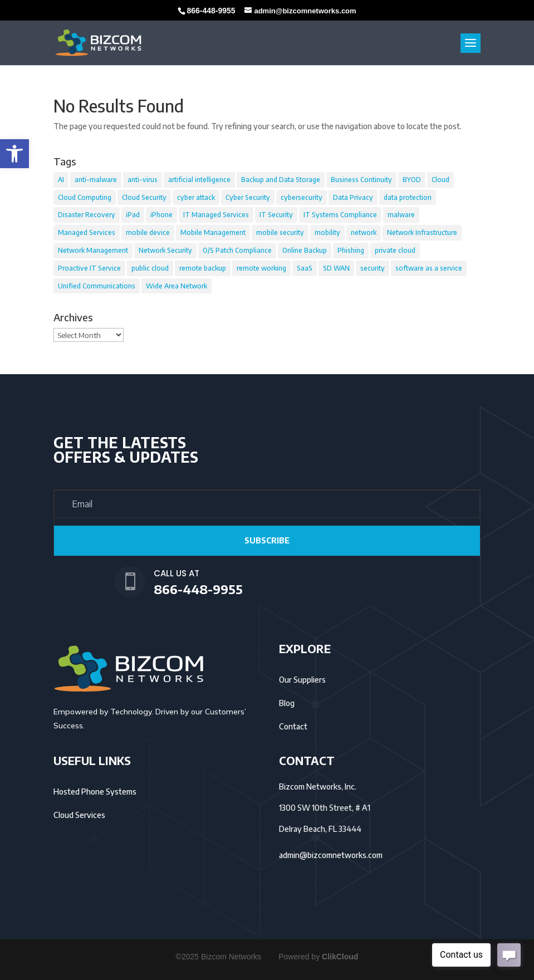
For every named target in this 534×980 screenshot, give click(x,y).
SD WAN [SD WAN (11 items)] (336, 268)
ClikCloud (340, 957)
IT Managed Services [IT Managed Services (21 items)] (216, 215)
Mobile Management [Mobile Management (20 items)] (213, 232)
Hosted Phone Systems (95, 792)
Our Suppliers (302, 680)
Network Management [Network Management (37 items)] (93, 250)
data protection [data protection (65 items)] (408, 197)
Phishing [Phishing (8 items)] (351, 250)
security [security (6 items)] (373, 268)
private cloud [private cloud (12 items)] (395, 250)
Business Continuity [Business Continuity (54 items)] (361, 180)
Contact (293, 726)
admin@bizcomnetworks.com (331, 855)
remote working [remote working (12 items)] (261, 268)
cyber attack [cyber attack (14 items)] (196, 197)
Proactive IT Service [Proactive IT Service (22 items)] (89, 268)
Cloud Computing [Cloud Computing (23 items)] (85, 197)
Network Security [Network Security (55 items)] (165, 250)
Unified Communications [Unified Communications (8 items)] (97, 286)
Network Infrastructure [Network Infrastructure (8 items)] (422, 232)
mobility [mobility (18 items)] (327, 232)
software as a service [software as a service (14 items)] (429, 268)
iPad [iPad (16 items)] (133, 215)
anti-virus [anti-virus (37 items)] (143, 180)
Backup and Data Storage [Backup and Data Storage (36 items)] (281, 180)
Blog (287, 703)
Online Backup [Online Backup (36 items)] (305, 250)
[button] (14, 154)
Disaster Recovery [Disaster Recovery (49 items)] (87, 215)
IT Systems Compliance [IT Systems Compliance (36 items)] (340, 215)
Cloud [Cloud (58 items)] (440, 180)
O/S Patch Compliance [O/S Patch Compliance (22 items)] (237, 250)
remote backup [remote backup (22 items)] (203, 268)
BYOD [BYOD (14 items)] (412, 180)
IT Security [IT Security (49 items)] (276, 215)
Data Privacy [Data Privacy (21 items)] (353, 197)
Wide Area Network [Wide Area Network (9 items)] (177, 286)
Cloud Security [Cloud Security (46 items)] (144, 197)
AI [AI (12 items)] (61, 180)
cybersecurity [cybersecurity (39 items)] (302, 197)
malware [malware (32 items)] (401, 215)
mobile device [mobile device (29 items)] (148, 232)
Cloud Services (79, 815)
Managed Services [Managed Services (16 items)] (87, 232)
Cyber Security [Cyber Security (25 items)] (248, 197)
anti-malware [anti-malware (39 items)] (96, 180)
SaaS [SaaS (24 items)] (305, 268)
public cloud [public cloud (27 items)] (150, 268)
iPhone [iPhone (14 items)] (161, 215)
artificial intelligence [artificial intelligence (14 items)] (199, 180)
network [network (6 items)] (364, 232)
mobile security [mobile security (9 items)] (280, 232)
